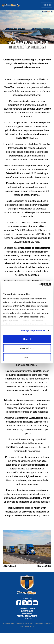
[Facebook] (19, 603)
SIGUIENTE (44, 566)
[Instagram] (24, 603)
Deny (27, 357)
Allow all (27, 339)
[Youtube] (35, 603)
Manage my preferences (33, 330)
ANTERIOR (10, 566)
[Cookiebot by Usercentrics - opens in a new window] (39, 284)
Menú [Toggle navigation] (47, 5)
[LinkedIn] (30, 603)
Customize (27, 348)
